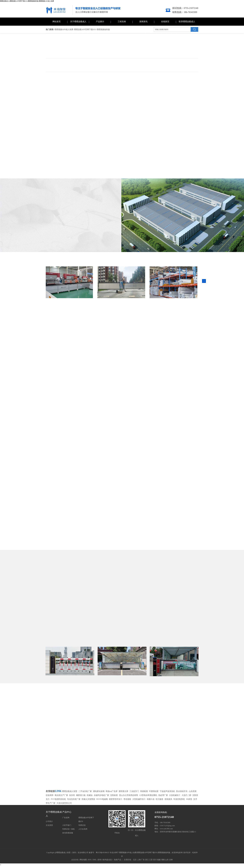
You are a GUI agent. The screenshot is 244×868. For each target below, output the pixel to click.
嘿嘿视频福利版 (103, 29)
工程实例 (122, 22)
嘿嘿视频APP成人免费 (64, 29)
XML (94, 860)
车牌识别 (82, 825)
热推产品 (118, 860)
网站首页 (57, 22)
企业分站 (75, 860)
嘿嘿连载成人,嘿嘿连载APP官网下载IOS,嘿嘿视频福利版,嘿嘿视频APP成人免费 (27, 1)
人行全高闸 (83, 829)
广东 (143, 860)
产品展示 (100, 22)
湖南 (163, 860)
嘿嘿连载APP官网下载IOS (85, 29)
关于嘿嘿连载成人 (78, 22)
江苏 (151, 860)
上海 (139, 860)
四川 (155, 860)
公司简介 (49, 821)
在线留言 (165, 22)
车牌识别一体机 (68, 829)
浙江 (147, 860)
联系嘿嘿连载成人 (187, 22)
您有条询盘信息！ (106, 860)
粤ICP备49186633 (103, 853)
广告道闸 (66, 818)
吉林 (171, 860)
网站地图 (83, 860)
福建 (159, 860)
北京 (135, 860)
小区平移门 (67, 825)
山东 (167, 860)
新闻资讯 (143, 22)
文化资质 (49, 825)
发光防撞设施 (68, 833)
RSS (90, 860)
